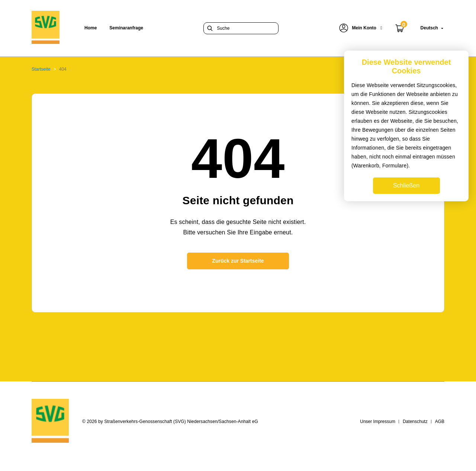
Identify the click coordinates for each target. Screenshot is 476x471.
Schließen (406, 185)
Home (91, 28)
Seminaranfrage (126, 28)
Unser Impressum (378, 422)
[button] (361, 28)
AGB (440, 422)
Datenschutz (415, 422)
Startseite (41, 69)
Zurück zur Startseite (238, 261)
